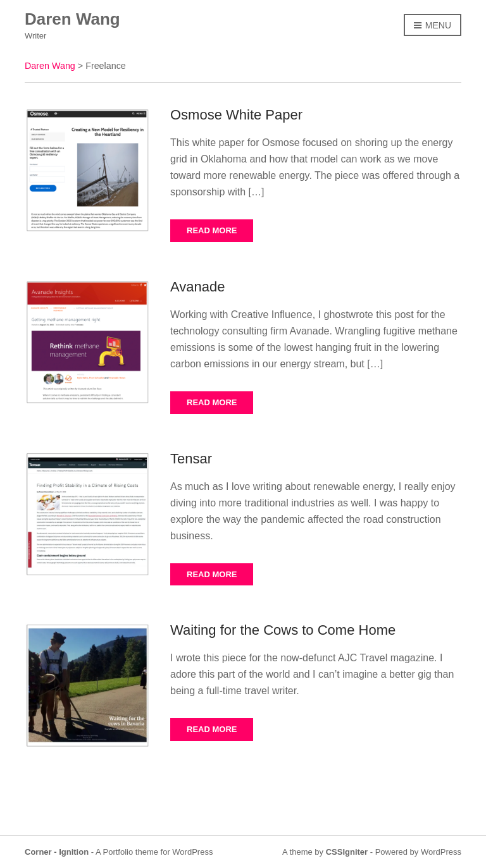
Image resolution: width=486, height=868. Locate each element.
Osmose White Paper (236, 115)
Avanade (197, 287)
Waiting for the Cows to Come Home (283, 630)
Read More (212, 230)
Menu (433, 26)
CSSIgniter (347, 852)
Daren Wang (72, 19)
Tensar (191, 459)
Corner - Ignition (57, 852)
